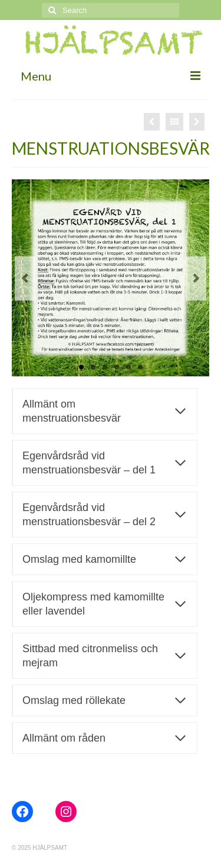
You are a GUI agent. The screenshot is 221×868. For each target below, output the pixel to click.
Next (196, 278)
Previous (25, 278)
